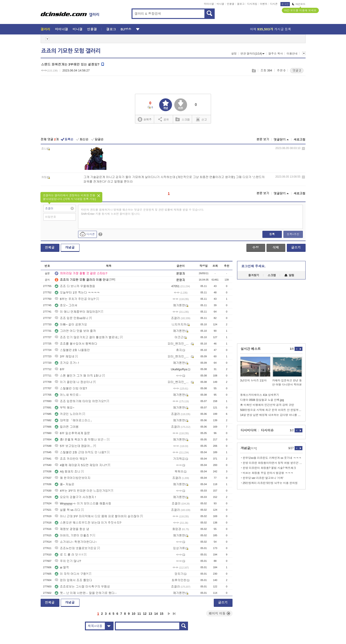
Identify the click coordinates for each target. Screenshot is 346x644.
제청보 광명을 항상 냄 (72, 529)
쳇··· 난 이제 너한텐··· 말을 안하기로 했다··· (86, 593)
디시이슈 (267, 430)
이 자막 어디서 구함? (71, 574)
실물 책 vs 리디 (67, 510)
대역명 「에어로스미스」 (74, 420)
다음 (169, 614)
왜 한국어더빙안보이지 (73, 478)
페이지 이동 (219, 613)
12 (145, 614)
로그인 (285, 4)
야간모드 (299, 4)
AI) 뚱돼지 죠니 (67, 472)
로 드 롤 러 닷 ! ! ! (69, 555)
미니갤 (220, 4)
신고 (201, 119)
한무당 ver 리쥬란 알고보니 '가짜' (263, 478)
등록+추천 (293, 234)
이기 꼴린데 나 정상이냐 (73, 382)
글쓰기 (296, 247)
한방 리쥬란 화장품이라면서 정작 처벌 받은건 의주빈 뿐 (273, 463)
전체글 (50, 247)
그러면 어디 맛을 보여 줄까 (75, 331)
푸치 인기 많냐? (68, 561)
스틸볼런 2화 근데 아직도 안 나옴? (80, 452)
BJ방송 (126, 29)
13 (151, 614)
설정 (234, 54)
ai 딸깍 (62, 567)
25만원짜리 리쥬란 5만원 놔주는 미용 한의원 (270, 483)
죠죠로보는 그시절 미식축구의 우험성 (82, 587)
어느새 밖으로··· (68, 395)
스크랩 (254, 71)
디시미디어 (249, 430)
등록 (272, 234)
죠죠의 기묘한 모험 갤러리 (71, 51)
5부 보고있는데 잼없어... (74, 446)
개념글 (70, 247)
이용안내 (292, 54)
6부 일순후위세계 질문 (72, 433)
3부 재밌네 (65, 356)
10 (134, 614)
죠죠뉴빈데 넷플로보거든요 (76, 548)
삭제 (303, 149)
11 (139, 614)
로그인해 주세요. (254, 266)
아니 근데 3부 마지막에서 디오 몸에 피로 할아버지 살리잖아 (97, 516)
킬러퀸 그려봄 (67, 427)
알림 (289, 275)
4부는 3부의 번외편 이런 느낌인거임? (82, 491)
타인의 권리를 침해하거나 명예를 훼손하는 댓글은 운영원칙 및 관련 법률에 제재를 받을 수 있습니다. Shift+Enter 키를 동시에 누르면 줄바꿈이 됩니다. (143, 212)
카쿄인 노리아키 (68, 414)
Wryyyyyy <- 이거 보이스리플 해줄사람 (83, 503)
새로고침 (300, 140)
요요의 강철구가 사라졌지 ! (75, 497)
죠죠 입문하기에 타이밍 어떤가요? (80, 401)
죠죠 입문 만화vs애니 (71, 318)
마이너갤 (209, 4)
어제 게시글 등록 (271, 29)
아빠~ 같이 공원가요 (71, 325)
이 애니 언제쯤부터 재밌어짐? (77, 312)
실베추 (145, 120)
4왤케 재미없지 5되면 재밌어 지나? (81, 465)
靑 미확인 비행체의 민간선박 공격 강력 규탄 (267, 405)
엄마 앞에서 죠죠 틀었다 (73, 580)
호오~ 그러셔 (66, 305)
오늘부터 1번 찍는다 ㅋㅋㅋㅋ (77, 293)
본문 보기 (263, 139)
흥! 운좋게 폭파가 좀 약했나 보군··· (80, 440)
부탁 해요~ (65, 408)
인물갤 (231, 4)
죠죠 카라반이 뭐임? (71, 459)
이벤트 (264, 4)
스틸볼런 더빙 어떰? (71, 388)
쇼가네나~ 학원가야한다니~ (76, 542)
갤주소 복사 (276, 54)
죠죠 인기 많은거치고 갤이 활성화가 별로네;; (87, 337)
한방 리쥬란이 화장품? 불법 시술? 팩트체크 (269, 468)
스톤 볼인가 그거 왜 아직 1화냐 (78, 376)
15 (162, 614)
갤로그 (241, 4)
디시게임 (252, 4)
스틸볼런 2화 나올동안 (72, 350)
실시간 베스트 (251, 349)
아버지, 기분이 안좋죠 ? (73, 535)
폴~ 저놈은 (65, 484)
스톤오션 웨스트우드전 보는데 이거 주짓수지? (88, 523)
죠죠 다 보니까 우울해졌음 (75, 286)
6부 (60, 369)
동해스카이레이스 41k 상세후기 (260, 395)
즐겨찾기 (254, 275)
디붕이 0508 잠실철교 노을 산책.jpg (262, 400)
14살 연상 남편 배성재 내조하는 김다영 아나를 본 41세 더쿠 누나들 (271, 415)
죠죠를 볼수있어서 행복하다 (76, 344)
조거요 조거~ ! (67, 363)
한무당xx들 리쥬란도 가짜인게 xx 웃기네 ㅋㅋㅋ (272, 458)
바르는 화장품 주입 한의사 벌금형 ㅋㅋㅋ (268, 473)
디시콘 (274, 4)
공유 (164, 119)
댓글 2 (297, 70)
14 (156, 614)
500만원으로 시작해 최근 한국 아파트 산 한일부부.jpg (271, 410)
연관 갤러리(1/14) (253, 54)
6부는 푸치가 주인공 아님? (75, 299)
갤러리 (46, 29)
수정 (256, 247)
